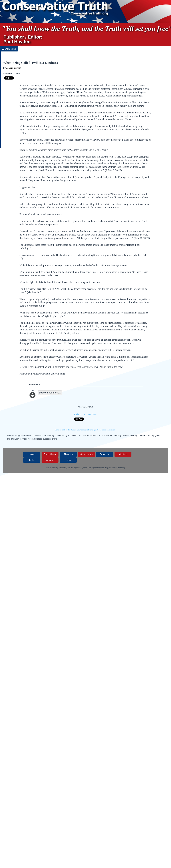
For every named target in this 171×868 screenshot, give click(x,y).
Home (32, 454)
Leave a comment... (50, 393)
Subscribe (105, 454)
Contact (123, 454)
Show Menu (9, 49)
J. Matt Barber (14, 68)
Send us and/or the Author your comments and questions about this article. (86, 430)
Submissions (86, 454)
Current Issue (50, 454)
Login (68, 460)
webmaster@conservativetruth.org (112, 468)
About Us (68, 454)
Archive (50, 460)
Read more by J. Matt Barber (86, 414)
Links (32, 460)
